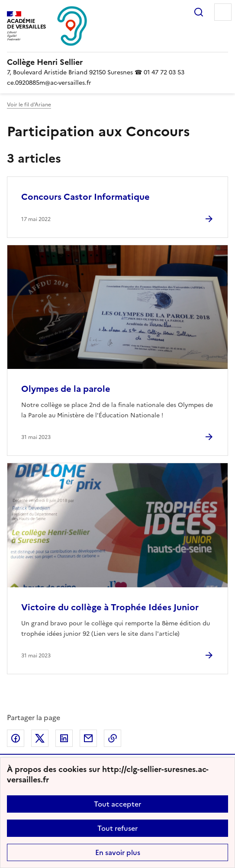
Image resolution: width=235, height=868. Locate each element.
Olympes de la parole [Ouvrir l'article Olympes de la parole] (66, 389)
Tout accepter (117, 804)
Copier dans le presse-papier (113, 738)
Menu (223, 12)
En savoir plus (118, 852)
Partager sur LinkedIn (64, 738)
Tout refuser (117, 828)
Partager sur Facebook (16, 738)
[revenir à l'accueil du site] (117, 62)
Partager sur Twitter (40, 738)
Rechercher (199, 12)
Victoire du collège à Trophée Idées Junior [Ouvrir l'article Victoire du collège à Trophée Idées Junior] (110, 607)
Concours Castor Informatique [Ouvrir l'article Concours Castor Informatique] (85, 197)
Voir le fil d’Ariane (29, 105)
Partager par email (88, 738)
